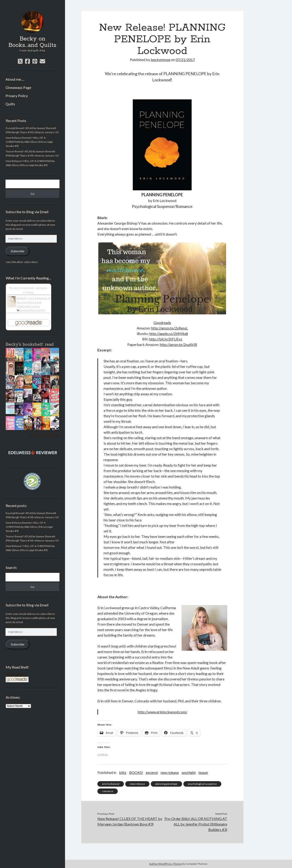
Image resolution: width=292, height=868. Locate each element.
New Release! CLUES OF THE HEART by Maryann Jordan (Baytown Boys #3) (130, 821)
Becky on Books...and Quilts (32, 42)
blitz (123, 772)
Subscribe (18, 251)
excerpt (152, 772)
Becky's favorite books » (45, 436)
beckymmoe (161, 60)
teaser (203, 772)
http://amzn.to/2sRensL (170, 328)
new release (170, 772)
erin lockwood (111, 784)
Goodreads (162, 323)
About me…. (15, 79)
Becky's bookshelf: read (30, 345)
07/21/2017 (185, 60)
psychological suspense (202, 784)
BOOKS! (136, 772)
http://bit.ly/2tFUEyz (166, 339)
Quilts (10, 104)
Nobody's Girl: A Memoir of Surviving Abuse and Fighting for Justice (33, 302)
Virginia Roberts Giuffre (33, 310)
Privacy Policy (17, 96)
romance (108, 791)
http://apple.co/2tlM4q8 (169, 333)
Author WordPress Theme (166, 864)
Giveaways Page (18, 87)
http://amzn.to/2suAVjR (179, 344)
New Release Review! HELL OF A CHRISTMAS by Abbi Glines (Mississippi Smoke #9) (29, 142)
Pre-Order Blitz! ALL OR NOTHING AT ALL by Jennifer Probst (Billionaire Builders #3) (196, 824)
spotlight (189, 772)
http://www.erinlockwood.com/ (163, 712)
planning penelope (166, 784)
